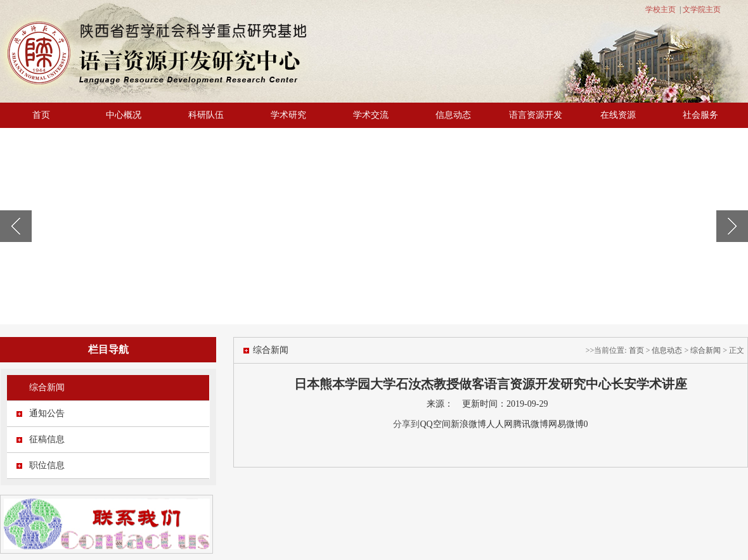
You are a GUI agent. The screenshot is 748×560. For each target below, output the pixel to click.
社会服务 (700, 115)
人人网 (500, 424)
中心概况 (124, 115)
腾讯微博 (531, 424)
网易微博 (566, 424)
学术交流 (371, 115)
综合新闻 (47, 387)
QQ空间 (435, 424)
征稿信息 (47, 439)
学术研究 (288, 115)
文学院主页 (702, 10)
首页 (41, 115)
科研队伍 (206, 115)
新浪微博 (468, 424)
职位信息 (47, 465)
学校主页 (661, 10)
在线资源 (618, 115)
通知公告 (47, 413)
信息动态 (453, 115)
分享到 (406, 424)
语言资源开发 (536, 115)
